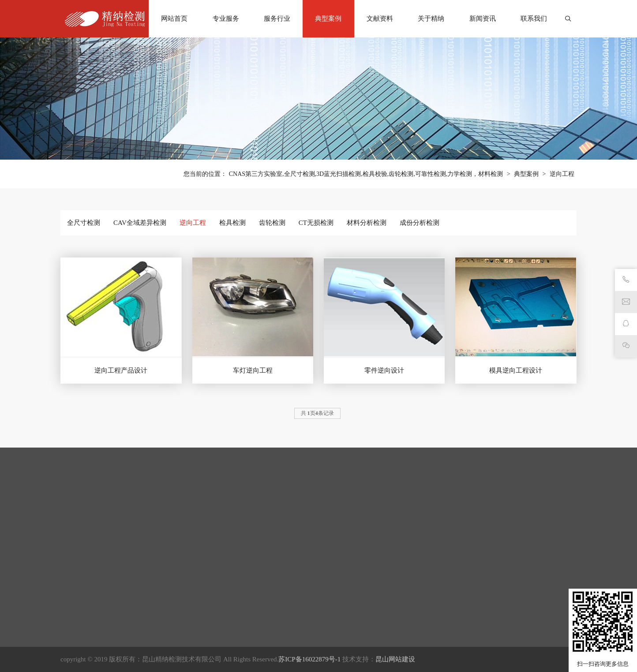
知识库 (375, 615)
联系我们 (534, 19)
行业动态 (378, 602)
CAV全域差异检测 (140, 223)
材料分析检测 (367, 223)
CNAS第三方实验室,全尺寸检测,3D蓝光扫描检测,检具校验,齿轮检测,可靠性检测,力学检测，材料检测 (366, 174)
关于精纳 (431, 19)
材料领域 (167, 628)
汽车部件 (167, 668)
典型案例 (328, 19)
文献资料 (380, 19)
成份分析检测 (420, 223)
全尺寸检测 (84, 223)
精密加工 (167, 642)
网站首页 (174, 19)
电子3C (164, 655)
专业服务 (226, 19)
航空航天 (167, 615)
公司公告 (378, 589)
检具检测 (232, 223)
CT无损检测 (316, 223)
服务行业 (277, 19)
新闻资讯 (483, 19)
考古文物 (167, 602)
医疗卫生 (167, 589)
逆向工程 (562, 174)
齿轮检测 (272, 223)
